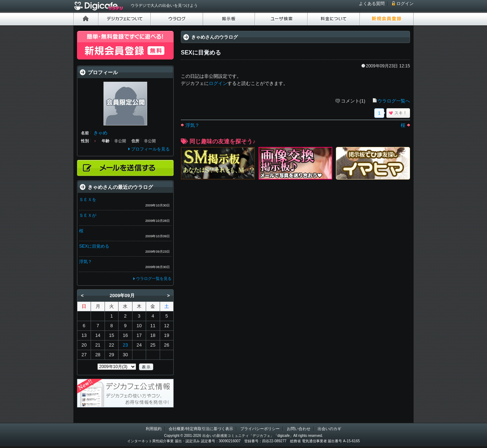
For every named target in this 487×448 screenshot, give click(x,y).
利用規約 (154, 429)
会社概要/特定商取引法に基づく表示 (201, 429)
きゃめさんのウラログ (214, 37)
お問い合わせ (299, 429)
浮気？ (192, 125)
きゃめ (100, 133)
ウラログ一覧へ (394, 101)
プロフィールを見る (150, 149)
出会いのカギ (329, 429)
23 (125, 345)
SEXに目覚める (94, 246)
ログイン (405, 4)
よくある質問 (372, 4)
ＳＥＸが (88, 215)
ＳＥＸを (88, 200)
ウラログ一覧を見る (154, 278)
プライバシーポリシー (260, 429)
